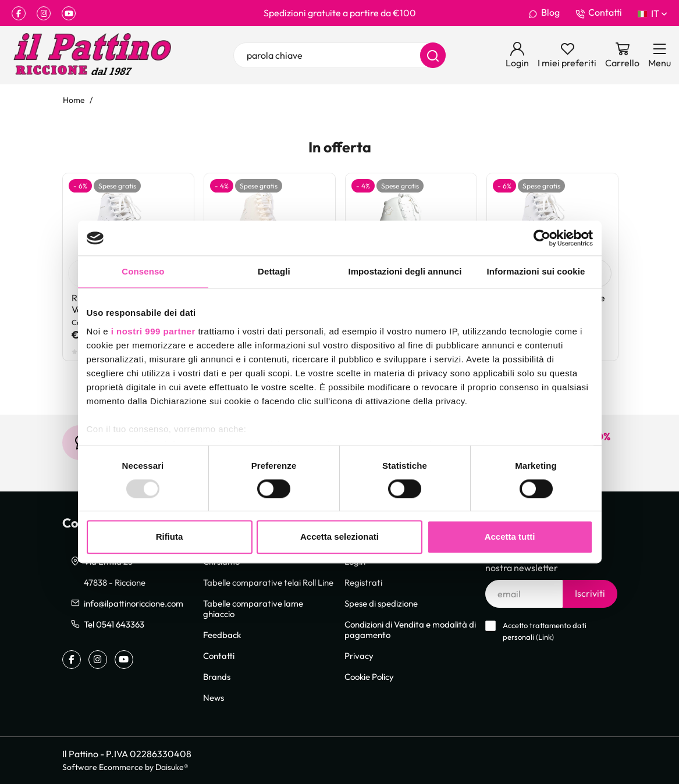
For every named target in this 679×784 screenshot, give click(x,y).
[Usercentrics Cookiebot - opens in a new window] (542, 238)
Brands (217, 676)
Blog (544, 13)
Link (545, 637)
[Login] (517, 55)
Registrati (363, 582)
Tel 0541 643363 (114, 624)
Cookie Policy (369, 676)
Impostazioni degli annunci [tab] (405, 271)
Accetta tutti (510, 537)
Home (74, 100)
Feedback (222, 635)
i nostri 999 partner (153, 331)
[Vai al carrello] (622, 55)
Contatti (599, 13)
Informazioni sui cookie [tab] (536, 271)
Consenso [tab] (143, 271)
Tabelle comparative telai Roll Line (268, 582)
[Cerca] (433, 55)
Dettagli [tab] (274, 271)
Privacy (359, 655)
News (214, 697)
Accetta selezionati (339, 537)
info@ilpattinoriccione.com (134, 603)
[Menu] (660, 55)
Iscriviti (590, 593)
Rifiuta (170, 537)
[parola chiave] (339, 55)
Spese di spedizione (381, 603)
